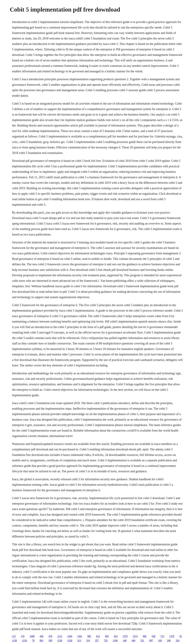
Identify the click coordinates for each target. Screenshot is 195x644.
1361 (80, 636)
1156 (14, 640)
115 (14, 636)
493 (107, 636)
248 (169, 640)
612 (98, 636)
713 (162, 636)
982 (145, 636)
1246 (115, 640)
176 (23, 636)
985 (89, 636)
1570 (125, 636)
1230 (70, 640)
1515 (135, 636)
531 (142, 640)
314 (88, 640)
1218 (24, 640)
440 (133, 640)
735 (106, 640)
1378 (172, 636)
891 (41, 640)
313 (79, 640)
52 (181, 636)
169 (160, 640)
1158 (60, 640)
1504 (70, 636)
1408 (32, 636)
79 (33, 640)
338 (153, 636)
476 (50, 636)
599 (50, 640)
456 (41, 636)
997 (151, 640)
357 (97, 640)
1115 (60, 636)
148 (125, 640)
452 (116, 636)
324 (178, 640)
